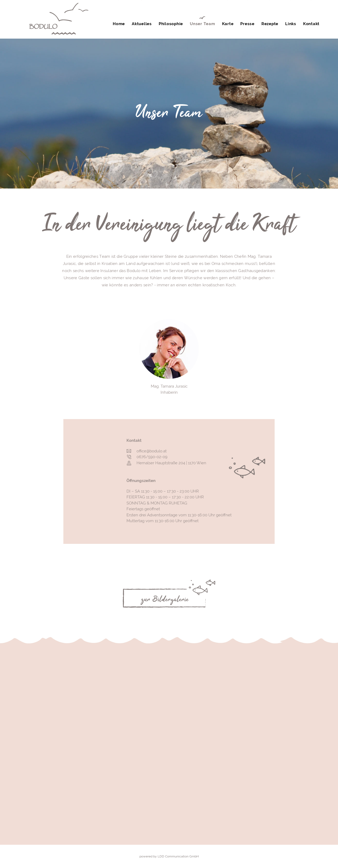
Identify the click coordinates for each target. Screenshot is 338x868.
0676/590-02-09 (152, 457)
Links (291, 24)
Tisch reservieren (212, 9)
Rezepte (270, 24)
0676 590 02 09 (308, 11)
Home (119, 24)
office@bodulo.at (152, 451)
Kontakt (311, 24)
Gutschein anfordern (161, 8)
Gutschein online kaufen (262, 9)
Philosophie (171, 24)
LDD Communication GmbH (178, 856)
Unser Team (203, 24)
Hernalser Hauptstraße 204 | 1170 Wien (171, 463)
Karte (228, 24)
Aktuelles (142, 24)
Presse (247, 24)
